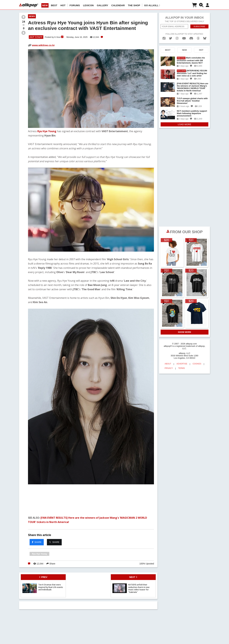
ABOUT (168, 364)
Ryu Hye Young (47, 131)
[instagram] (177, 38)
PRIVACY (169, 368)
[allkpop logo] (29, 5)
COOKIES (197, 364)
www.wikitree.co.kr (43, 45)
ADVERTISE (182, 364)
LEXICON (88, 5)
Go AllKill (152, 5)
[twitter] (171, 38)
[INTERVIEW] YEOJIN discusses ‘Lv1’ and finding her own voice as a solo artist (192, 73)
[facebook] (164, 38)
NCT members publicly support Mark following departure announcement (192, 113)
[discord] (191, 38)
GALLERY (102, 5)
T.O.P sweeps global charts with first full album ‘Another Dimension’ (192, 101)
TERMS (181, 368)
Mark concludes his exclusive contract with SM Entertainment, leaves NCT (191, 60)
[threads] (198, 38)
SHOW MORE (185, 332)
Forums (75, 5)
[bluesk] (205, 38)
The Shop (134, 5)
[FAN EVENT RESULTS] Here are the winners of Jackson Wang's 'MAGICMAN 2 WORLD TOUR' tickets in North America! (193, 87)
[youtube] (184, 38)
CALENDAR (118, 5)
